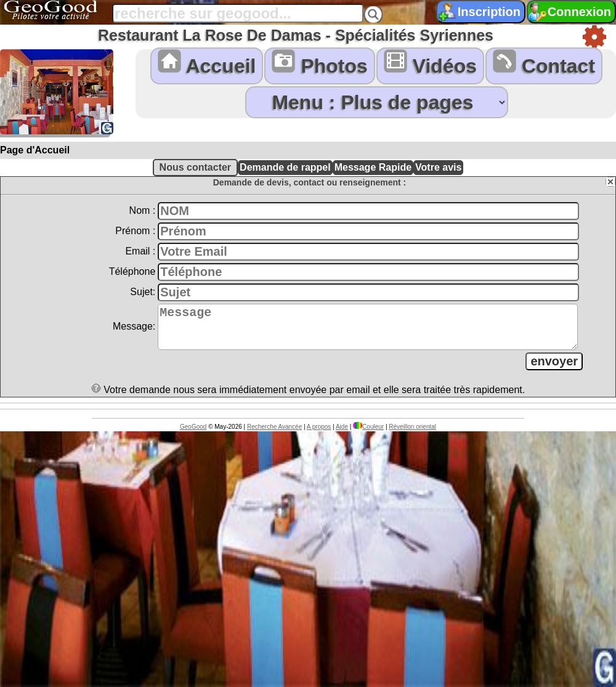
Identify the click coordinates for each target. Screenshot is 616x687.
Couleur (368, 434)
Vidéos (430, 63)
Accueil (207, 63)
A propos (319, 434)
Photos (319, 63)
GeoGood (193, 434)
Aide (342, 434)
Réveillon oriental (412, 434)
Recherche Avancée (274, 434)
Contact (544, 63)
